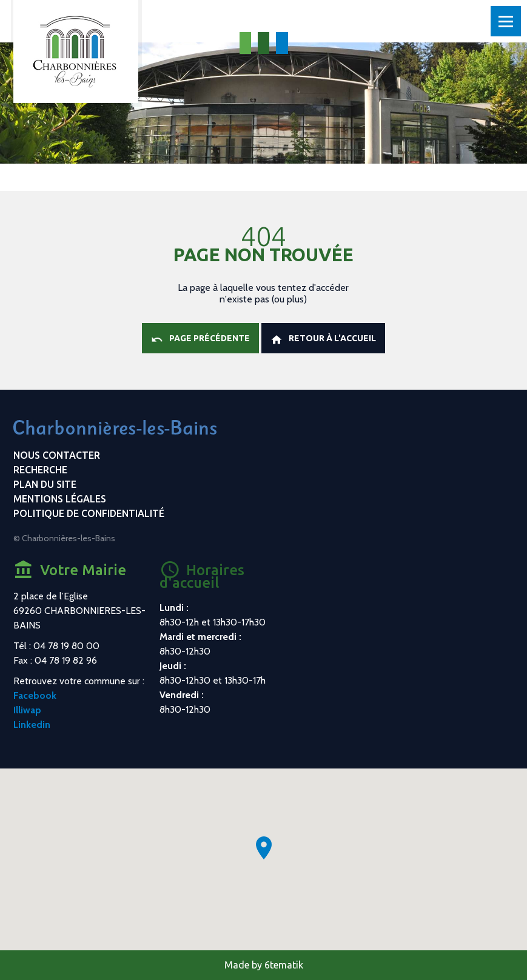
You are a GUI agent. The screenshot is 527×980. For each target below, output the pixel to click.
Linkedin (32, 725)
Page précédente (200, 339)
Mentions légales (60, 499)
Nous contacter (57, 455)
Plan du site (45, 484)
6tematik (284, 965)
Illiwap (27, 710)
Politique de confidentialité (89, 513)
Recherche (40, 470)
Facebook (35, 695)
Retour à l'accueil (323, 339)
